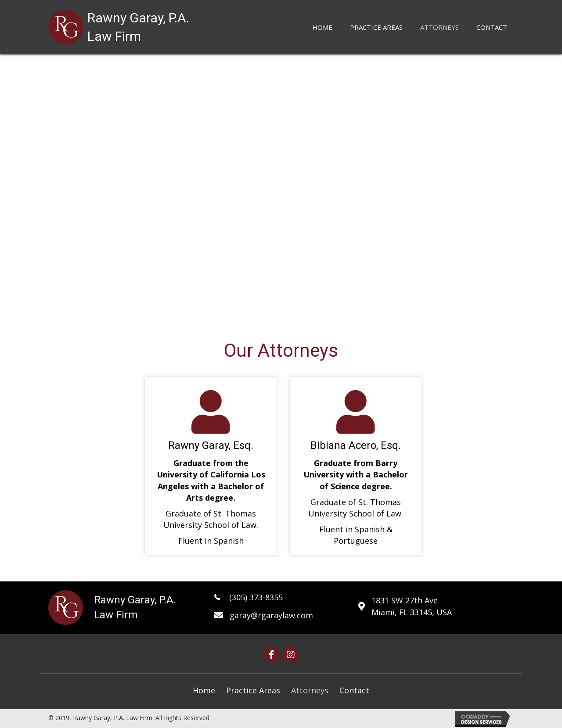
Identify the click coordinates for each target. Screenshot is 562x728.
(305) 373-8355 (255, 597)
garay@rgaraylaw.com (271, 615)
